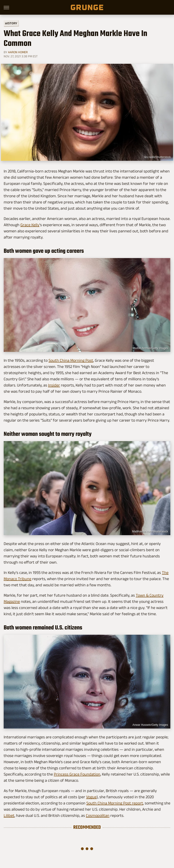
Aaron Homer (18, 52)
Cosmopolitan (98, 815)
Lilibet (9, 815)
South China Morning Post (71, 360)
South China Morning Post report (115, 803)
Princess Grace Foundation (77, 774)
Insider (54, 385)
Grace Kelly (30, 225)
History (11, 23)
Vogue (91, 797)
